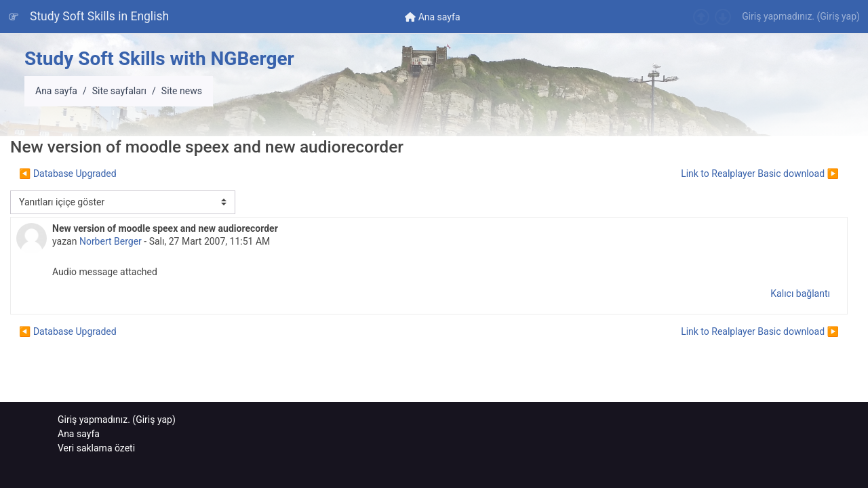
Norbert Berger (111, 241)
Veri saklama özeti (96, 448)
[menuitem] (433, 17)
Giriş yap (838, 16)
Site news (182, 91)
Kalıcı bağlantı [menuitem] (800, 293)
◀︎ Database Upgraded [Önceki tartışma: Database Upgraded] (68, 174)
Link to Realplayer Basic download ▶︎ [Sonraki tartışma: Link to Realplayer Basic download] (760, 174)
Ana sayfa (56, 91)
